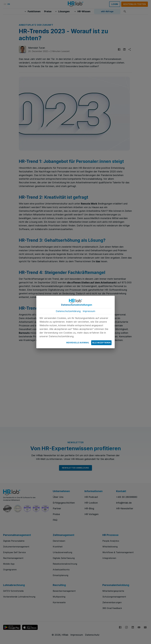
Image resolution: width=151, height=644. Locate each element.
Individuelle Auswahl (78, 343)
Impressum (89, 311)
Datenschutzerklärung (68, 311)
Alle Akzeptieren (101, 343)
